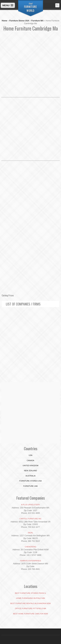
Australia (30, 476)
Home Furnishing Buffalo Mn (31, 598)
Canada (31, 460)
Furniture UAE (30, 486)
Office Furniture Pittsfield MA (31, 608)
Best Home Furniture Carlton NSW (30, 614)
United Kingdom (30, 466)
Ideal (31, 533)
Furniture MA (37, 21)
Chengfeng (30, 547)
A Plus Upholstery (31, 505)
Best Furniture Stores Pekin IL (31, 593)
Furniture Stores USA (19, 21)
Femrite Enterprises (30, 561)
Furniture (30, 7)
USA (30, 455)
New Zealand (30, 471)
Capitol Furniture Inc (30, 519)
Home (4, 21)
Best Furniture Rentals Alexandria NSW (30, 603)
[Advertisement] (30, 66)
